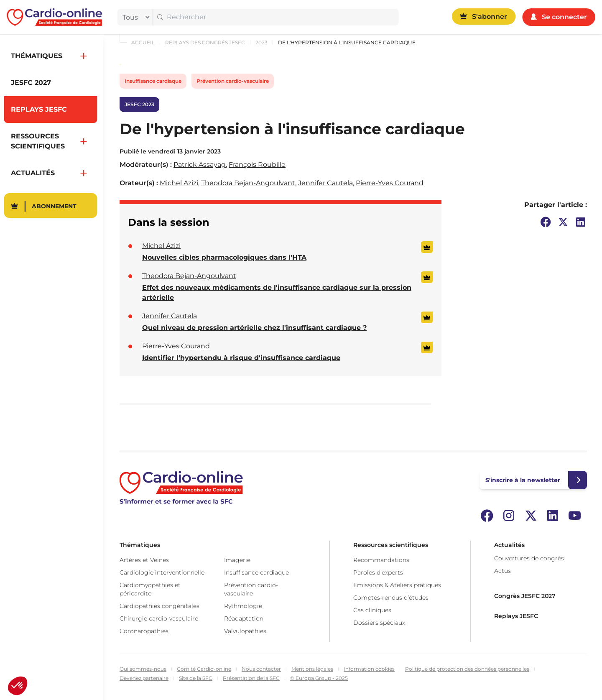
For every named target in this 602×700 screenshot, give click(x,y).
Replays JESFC (516, 616)
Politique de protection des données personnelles (467, 669)
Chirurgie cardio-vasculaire (159, 618)
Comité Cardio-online (204, 669)
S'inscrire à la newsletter (523, 480)
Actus (503, 571)
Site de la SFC (196, 678)
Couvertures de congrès (529, 558)
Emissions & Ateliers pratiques (397, 585)
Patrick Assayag (200, 165)
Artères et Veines (144, 560)
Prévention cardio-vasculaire (233, 81)
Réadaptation (244, 618)
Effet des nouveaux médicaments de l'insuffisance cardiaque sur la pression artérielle (277, 293)
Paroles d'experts (378, 572)
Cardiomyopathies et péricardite (150, 589)
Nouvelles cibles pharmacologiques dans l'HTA (224, 257)
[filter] (134, 17)
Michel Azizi (179, 183)
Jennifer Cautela (325, 183)
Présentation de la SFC (251, 678)
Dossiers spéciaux (379, 623)
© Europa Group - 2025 (319, 678)
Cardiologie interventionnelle (162, 572)
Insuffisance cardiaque (153, 81)
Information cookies (369, 669)
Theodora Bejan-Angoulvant (248, 183)
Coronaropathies (144, 631)
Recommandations (381, 560)
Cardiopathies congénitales (159, 606)
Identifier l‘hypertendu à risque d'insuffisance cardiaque (241, 358)
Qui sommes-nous (143, 669)
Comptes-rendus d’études (391, 598)
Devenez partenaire (144, 678)
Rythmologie (243, 606)
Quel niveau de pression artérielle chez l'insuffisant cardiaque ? (254, 328)
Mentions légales (312, 669)
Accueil (143, 42)
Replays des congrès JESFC (205, 42)
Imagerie (237, 560)
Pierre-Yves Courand (390, 183)
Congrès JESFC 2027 (525, 596)
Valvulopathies (245, 631)
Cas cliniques (372, 610)
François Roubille (257, 165)
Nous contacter (261, 669)
